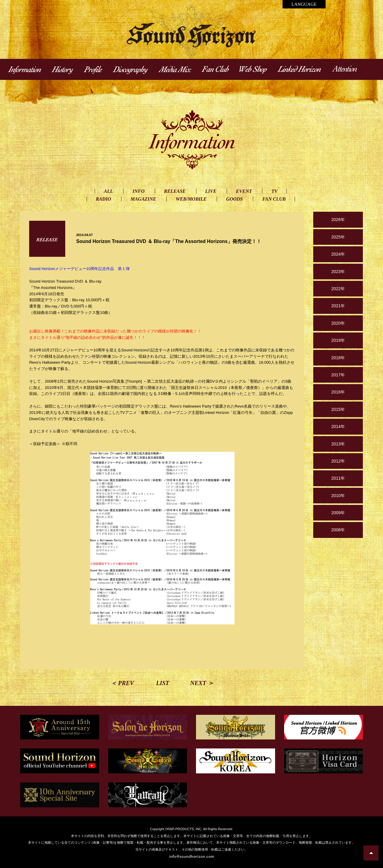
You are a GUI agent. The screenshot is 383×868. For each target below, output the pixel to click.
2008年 (338, 530)
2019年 (338, 340)
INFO (139, 191)
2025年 (338, 237)
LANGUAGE (304, 4)
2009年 (338, 513)
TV (274, 191)
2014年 (338, 426)
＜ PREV (122, 683)
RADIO (104, 199)
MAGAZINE (143, 199)
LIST (162, 683)
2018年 (338, 358)
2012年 (338, 461)
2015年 (338, 409)
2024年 (338, 254)
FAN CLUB (274, 199)
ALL (109, 191)
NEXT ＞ (202, 683)
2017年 (338, 375)
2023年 (338, 272)
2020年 (338, 323)
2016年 (338, 392)
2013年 (338, 444)
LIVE (211, 191)
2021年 (338, 306)
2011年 (338, 478)
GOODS (234, 199)
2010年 (338, 496)
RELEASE (175, 191)
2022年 (338, 289)
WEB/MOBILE (191, 199)
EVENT (244, 191)
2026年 (338, 220)
